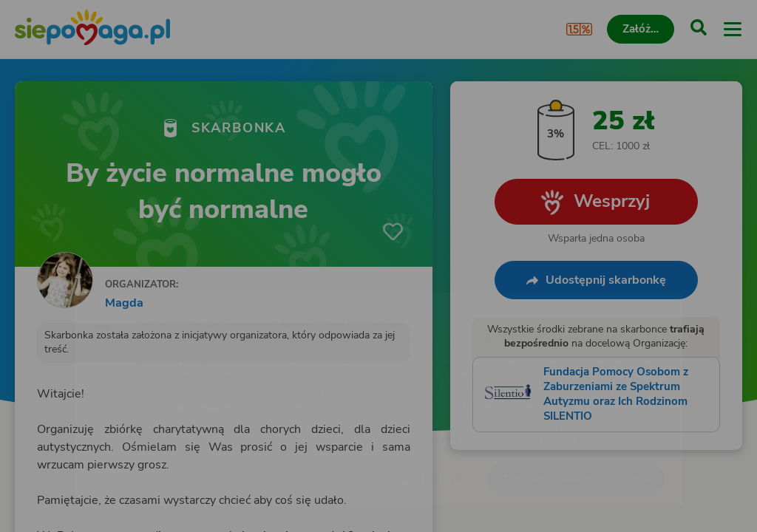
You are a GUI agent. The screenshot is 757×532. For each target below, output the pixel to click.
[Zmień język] (41, 307)
